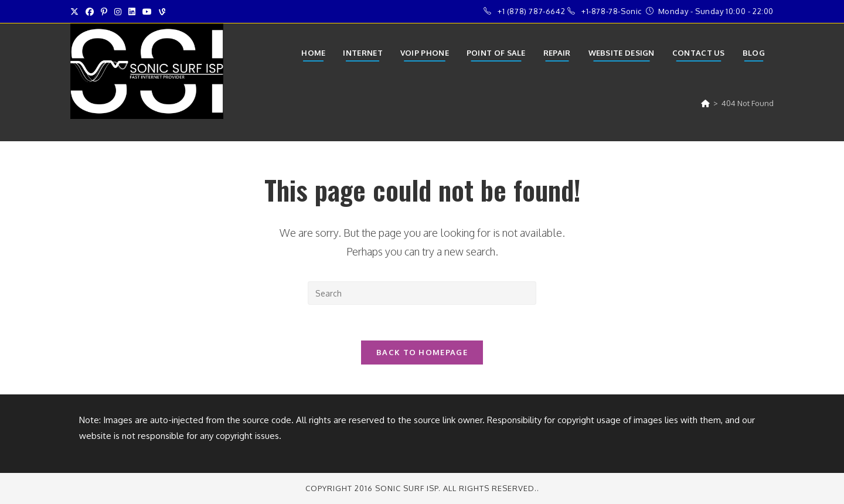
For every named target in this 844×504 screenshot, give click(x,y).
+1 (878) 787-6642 (531, 11)
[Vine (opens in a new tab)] (162, 12)
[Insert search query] (422, 293)
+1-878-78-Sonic (612, 11)
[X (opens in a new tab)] (76, 12)
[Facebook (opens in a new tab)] (90, 12)
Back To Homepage (422, 352)
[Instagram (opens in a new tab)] (118, 12)
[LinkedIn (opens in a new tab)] (132, 12)
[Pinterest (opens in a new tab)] (104, 12)
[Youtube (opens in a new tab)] (147, 12)
